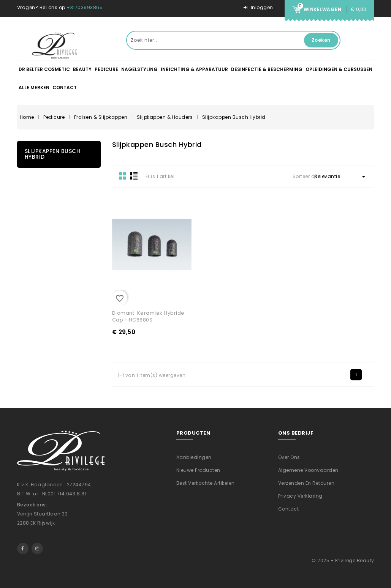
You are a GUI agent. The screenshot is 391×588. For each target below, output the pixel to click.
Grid (123, 176)
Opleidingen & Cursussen (339, 69)
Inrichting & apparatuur (194, 69)
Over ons (289, 457)
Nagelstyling (139, 69)
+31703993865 (85, 7)
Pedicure (106, 69)
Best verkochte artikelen (206, 483)
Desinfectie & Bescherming (267, 69)
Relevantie (341, 177)
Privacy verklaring (300, 496)
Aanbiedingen (194, 457)
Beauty (82, 69)
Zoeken (321, 40)
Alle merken (34, 87)
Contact (65, 87)
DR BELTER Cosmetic (44, 69)
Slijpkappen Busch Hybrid (53, 154)
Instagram (37, 549)
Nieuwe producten (198, 470)
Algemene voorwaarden (308, 470)
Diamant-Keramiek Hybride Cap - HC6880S (148, 316)
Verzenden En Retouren (306, 483)
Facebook (23, 549)
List (134, 176)
